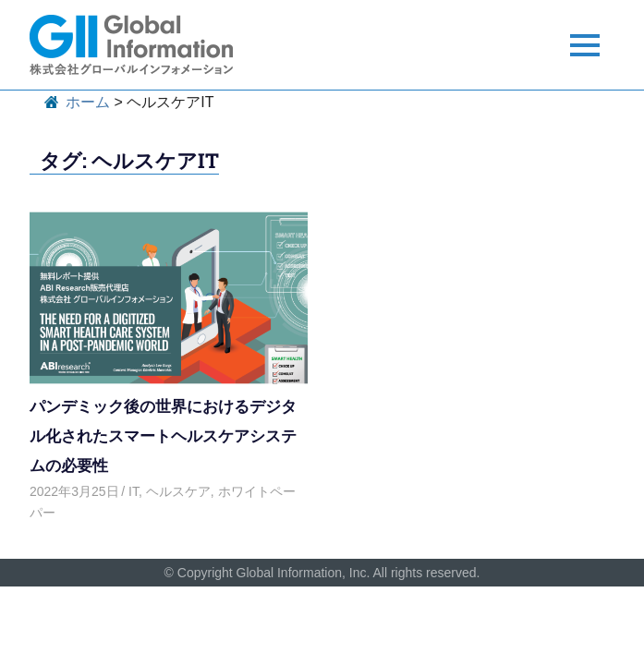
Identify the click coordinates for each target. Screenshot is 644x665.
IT (134, 491)
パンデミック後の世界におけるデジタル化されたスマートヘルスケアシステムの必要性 (163, 435)
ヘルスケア (178, 491)
